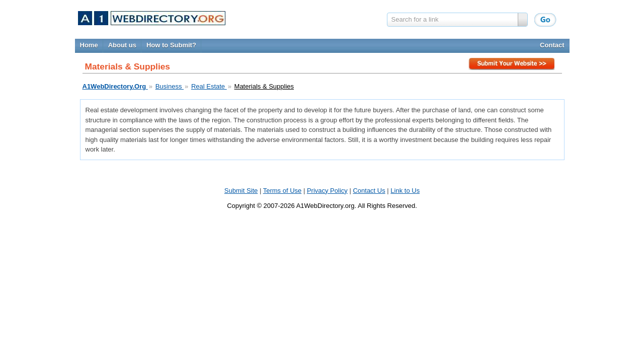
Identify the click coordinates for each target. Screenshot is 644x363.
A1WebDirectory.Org (115, 86)
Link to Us (405, 191)
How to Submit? (171, 45)
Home (89, 45)
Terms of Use (283, 191)
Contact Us (369, 191)
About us (122, 45)
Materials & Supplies (264, 86)
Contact (552, 45)
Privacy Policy (327, 191)
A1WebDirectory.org (326, 206)
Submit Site (513, 65)
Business (170, 86)
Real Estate (209, 86)
